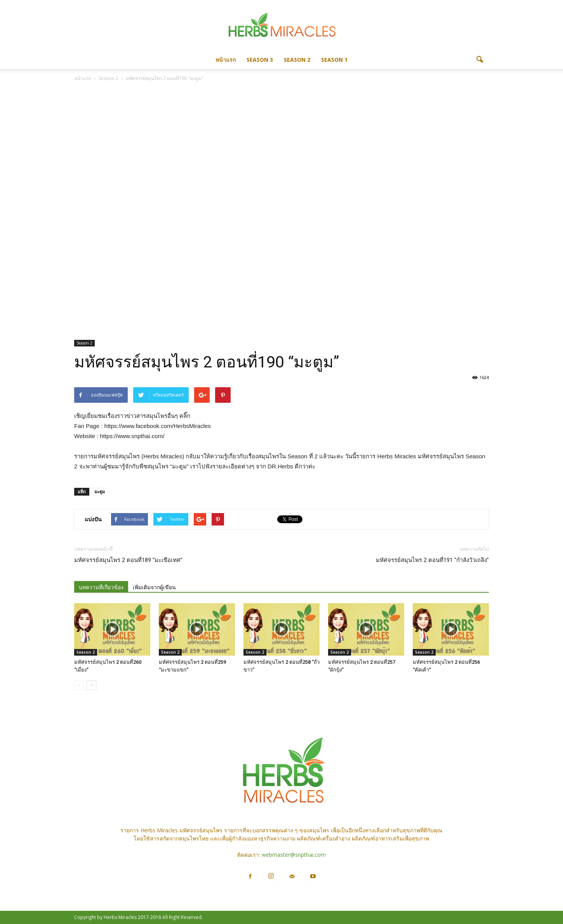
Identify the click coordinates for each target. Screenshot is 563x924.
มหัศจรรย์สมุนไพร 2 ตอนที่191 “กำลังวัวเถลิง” (432, 560)
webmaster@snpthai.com (294, 855)
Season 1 (334, 60)
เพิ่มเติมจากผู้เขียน (154, 587)
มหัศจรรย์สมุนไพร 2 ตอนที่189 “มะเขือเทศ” (128, 560)
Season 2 (297, 60)
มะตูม (100, 492)
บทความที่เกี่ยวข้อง (101, 587)
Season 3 (260, 60)
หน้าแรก (226, 60)
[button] (480, 60)
